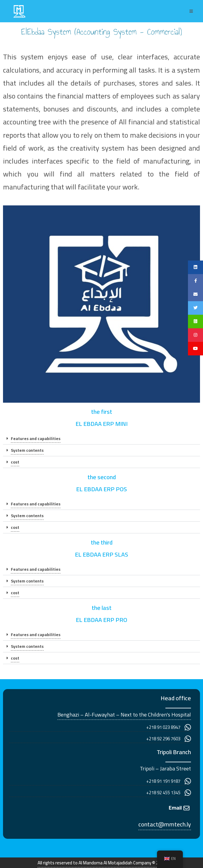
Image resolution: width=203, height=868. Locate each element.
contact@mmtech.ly (165, 824)
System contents (27, 450)
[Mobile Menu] (191, 11)
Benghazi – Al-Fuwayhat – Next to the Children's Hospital (124, 715)
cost (15, 462)
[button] (101, 439)
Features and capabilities (36, 439)
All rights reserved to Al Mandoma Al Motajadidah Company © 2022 (102, 863)
